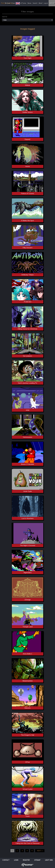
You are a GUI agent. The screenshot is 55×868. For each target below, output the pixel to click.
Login (16, 860)
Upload (52, 3)
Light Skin (49, 860)
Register (26, 860)
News (29, 3)
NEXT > (40, 851)
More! (41, 3)
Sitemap (37, 860)
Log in (46, 3)
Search (35, 3)
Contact (6, 860)
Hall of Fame (22, 3)
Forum (14, 3)
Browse (8, 3)
